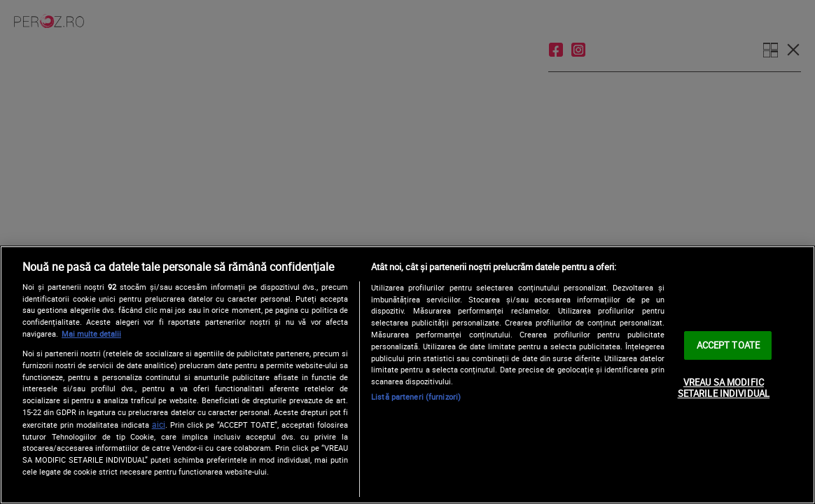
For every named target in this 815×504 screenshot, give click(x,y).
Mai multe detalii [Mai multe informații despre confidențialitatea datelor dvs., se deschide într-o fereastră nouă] (91, 334)
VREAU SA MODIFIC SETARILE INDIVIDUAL (724, 388)
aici (159, 425)
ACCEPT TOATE (729, 345)
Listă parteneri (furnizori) (416, 397)
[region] (407, 375)
